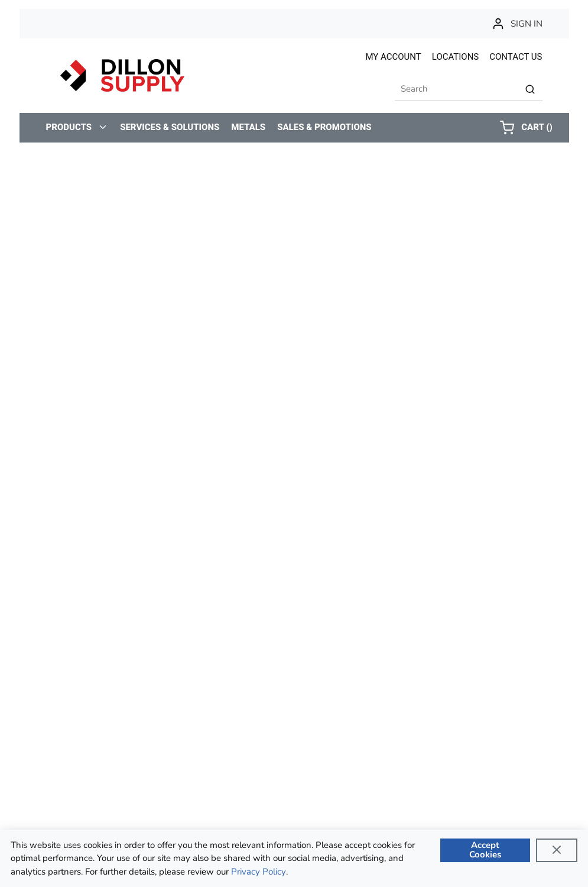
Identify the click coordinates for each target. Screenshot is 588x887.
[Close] (557, 850)
